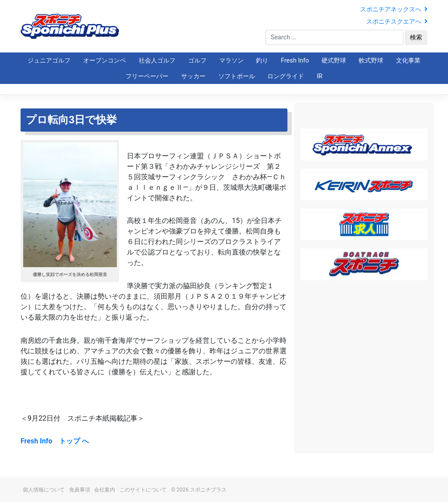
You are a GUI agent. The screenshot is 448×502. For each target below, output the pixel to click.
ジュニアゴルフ (49, 61)
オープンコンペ (105, 61)
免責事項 (80, 490)
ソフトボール (237, 76)
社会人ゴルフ (157, 61)
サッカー (193, 76)
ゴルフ (197, 61)
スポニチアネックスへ (394, 9)
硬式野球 (334, 61)
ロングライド (286, 76)
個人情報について (44, 490)
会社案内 (105, 490)
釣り (262, 61)
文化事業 (408, 61)
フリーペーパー (147, 76)
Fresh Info (295, 61)
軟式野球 (371, 61)
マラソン (231, 61)
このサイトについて (143, 490)
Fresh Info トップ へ (55, 441)
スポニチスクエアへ (397, 22)
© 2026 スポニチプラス (199, 490)
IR (320, 76)
